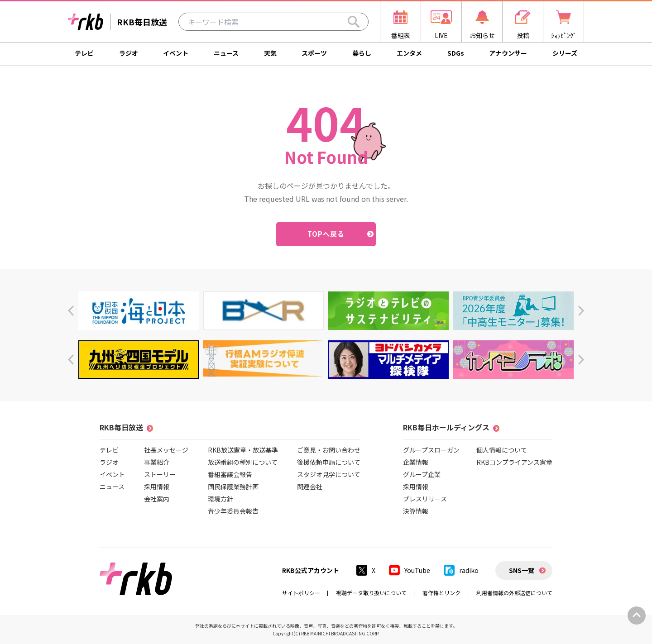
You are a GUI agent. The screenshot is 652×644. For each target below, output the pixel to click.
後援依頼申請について (329, 462)
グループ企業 (422, 474)
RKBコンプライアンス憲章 (514, 462)
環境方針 (221, 499)
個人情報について (502, 450)
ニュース (226, 53)
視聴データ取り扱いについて (371, 593)
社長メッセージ (166, 450)
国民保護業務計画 (233, 487)
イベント (176, 53)
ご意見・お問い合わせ (329, 450)
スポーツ (314, 53)
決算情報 (416, 511)
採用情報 (157, 487)
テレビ (84, 53)
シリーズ (565, 53)
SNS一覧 (522, 570)
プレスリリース (425, 499)
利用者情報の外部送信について (514, 593)
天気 (270, 53)
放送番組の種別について (243, 462)
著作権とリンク (441, 593)
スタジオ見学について (329, 474)
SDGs (456, 53)
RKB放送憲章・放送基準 (243, 450)
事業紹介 (157, 462)
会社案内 (157, 499)
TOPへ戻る (326, 234)
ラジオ (129, 53)
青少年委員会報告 (233, 511)
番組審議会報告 (230, 474)
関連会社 (310, 487)
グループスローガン (431, 450)
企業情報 (416, 462)
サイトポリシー (301, 593)
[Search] (354, 22)
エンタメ (409, 53)
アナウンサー (508, 53)
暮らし (362, 53)
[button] (71, 311)
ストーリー (160, 474)
